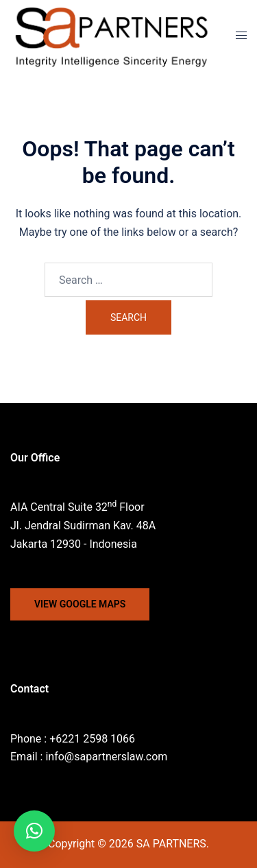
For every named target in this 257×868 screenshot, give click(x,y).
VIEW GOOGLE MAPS (80, 604)
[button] (34, 831)
